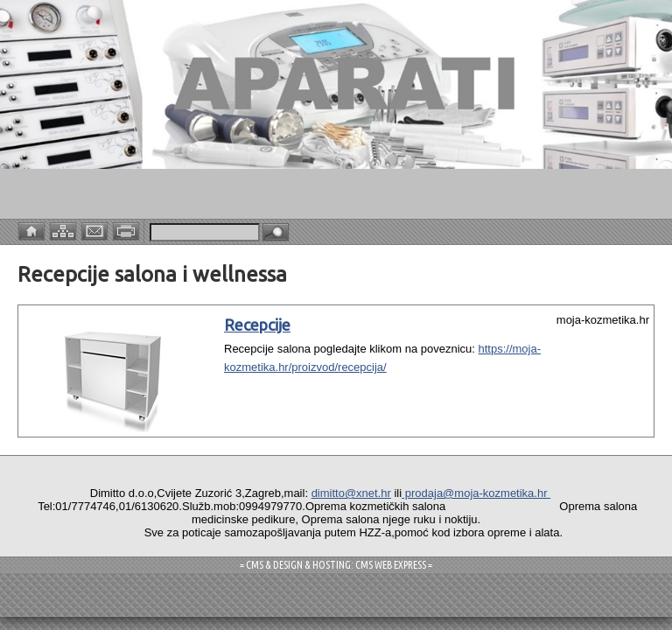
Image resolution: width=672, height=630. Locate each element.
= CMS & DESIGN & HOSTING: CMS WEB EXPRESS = (336, 565)
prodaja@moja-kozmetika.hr (476, 493)
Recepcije (257, 325)
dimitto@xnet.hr (351, 493)
